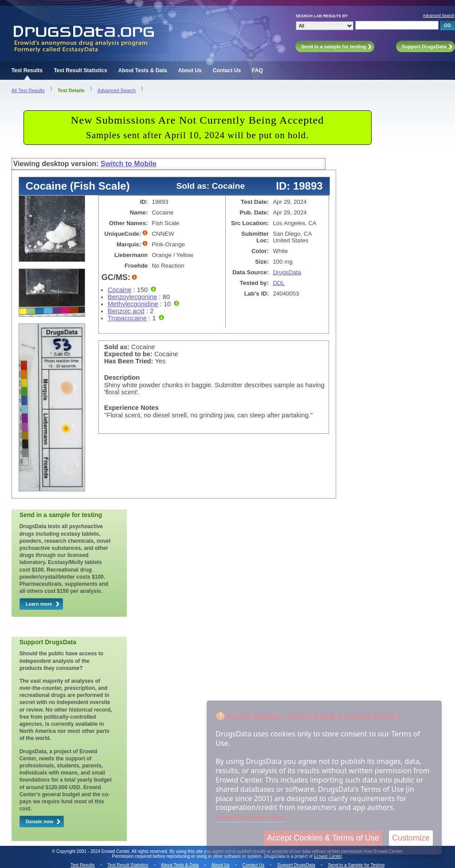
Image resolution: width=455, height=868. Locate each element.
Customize (411, 838)
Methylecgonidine (133, 304)
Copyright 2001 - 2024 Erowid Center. (93, 851)
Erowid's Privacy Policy (250, 817)
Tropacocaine (127, 318)
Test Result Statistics (80, 70)
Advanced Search (439, 16)
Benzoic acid (126, 311)
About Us (190, 70)
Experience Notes (131, 408)
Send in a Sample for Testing (356, 865)
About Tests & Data (143, 70)
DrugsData (287, 272)
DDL (279, 283)
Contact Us (227, 70)
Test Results (27, 70)
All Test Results (28, 90)
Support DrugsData (296, 865)
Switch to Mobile (129, 164)
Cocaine (120, 290)
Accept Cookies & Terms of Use (323, 838)
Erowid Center (328, 856)
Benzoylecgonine (133, 297)
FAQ (257, 70)
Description (122, 378)
